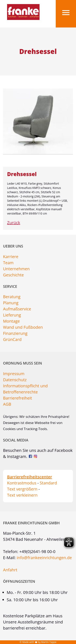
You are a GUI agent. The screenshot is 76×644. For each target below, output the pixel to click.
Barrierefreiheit (18, 398)
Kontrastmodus (22, 483)
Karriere (11, 257)
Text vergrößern (22, 489)
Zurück (14, 223)
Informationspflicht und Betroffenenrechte (25, 389)
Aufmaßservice (17, 309)
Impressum (14, 374)
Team (8, 263)
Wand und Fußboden (23, 327)
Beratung (12, 297)
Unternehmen (16, 269)
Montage (11, 321)
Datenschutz (15, 380)
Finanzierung (15, 333)
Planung (11, 303)
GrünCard (12, 339)
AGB (7, 404)
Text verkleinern (22, 495)
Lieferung (12, 315)
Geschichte (13, 275)
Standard (48, 483)
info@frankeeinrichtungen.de (44, 558)
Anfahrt (10, 570)
